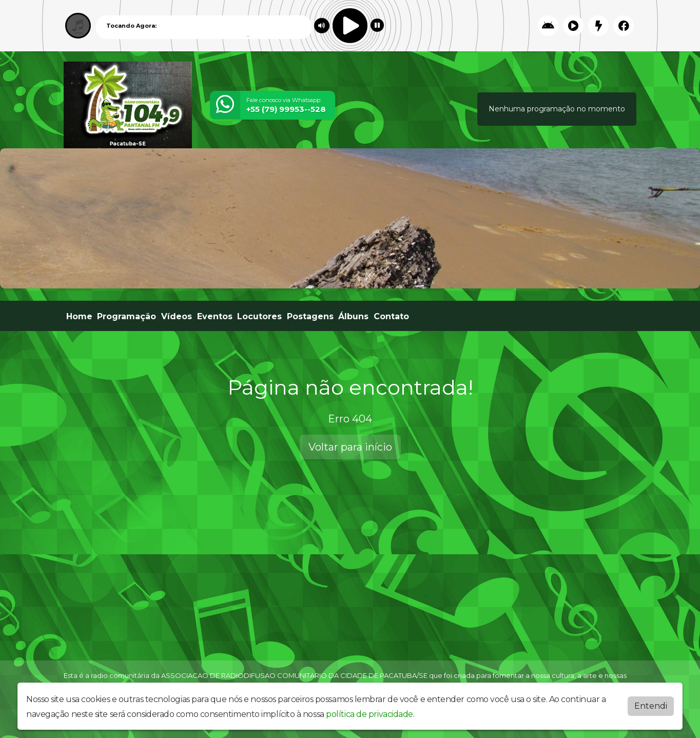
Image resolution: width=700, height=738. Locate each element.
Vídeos (177, 316)
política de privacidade (370, 714)
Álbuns (353, 316)
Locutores (259, 316)
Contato (391, 316)
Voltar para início (350, 447)
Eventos (215, 316)
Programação (127, 316)
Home (79, 316)
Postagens (310, 316)
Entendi (651, 706)
